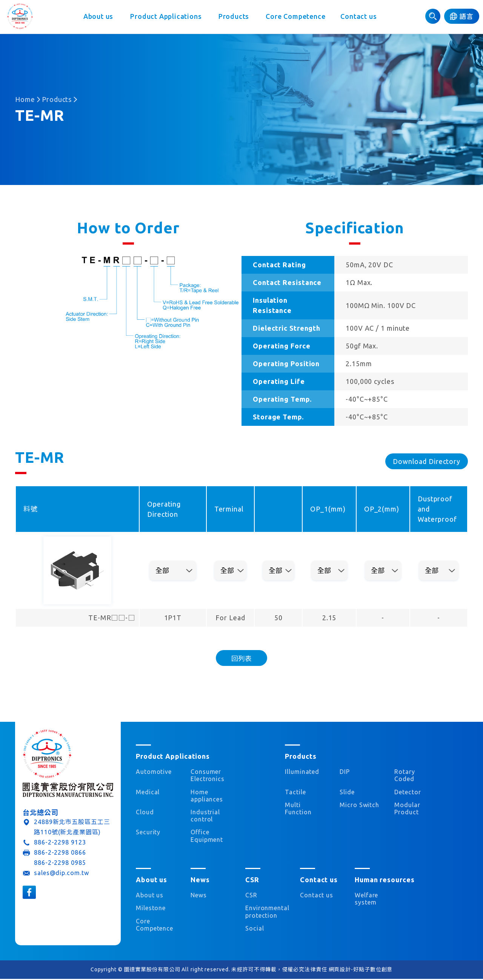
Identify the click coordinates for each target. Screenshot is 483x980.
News (199, 896)
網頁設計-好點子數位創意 (361, 970)
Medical (148, 793)
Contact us (360, 17)
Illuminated (302, 772)
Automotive (154, 772)
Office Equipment (207, 837)
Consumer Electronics (208, 776)
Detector (408, 793)
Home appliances (207, 796)
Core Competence (297, 17)
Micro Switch (359, 806)
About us (98, 17)
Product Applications (166, 17)
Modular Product (407, 809)
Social (255, 929)
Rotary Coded (405, 776)
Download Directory (427, 461)
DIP (345, 772)
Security (148, 833)
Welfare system (366, 899)
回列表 (241, 658)
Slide (347, 793)
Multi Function (298, 809)
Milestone (151, 909)
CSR (251, 896)
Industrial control (205, 816)
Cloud (145, 813)
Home (25, 99)
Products (234, 17)
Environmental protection (265, 912)
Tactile (295, 793)
